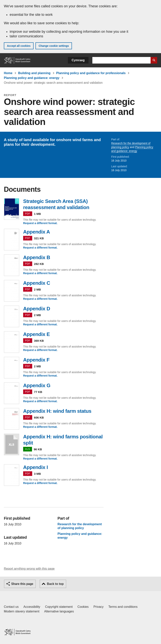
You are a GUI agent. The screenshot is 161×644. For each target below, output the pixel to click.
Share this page (22, 584)
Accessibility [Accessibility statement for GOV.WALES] (32, 607)
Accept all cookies (19, 46)
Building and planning (34, 73)
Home (8, 73)
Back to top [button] (55, 584)
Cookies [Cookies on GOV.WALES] (83, 607)
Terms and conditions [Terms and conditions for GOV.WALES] (123, 607)
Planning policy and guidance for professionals (91, 73)
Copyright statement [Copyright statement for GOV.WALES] (59, 607)
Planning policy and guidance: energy (32, 78)
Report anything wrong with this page (29, 569)
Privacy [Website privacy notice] (99, 607)
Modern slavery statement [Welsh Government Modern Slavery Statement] (22, 611)
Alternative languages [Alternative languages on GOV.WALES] (59, 611)
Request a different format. (40, 223)
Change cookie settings (54, 46)
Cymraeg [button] (78, 60)
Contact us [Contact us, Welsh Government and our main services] (11, 607)
